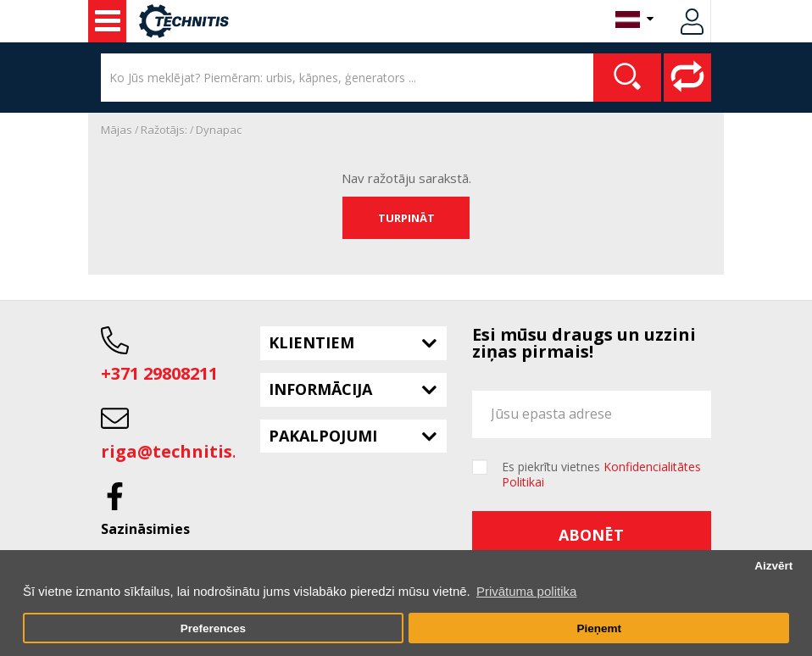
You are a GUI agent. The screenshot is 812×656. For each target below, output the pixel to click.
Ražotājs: (164, 130)
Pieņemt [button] (599, 628)
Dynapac (219, 130)
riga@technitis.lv (176, 451)
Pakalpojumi (323, 436)
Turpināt (406, 218)
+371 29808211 (159, 373)
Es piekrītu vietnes (601, 475)
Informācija (320, 389)
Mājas (117, 130)
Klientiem (311, 342)
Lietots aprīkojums (108, 21)
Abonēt (591, 535)
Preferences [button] (213, 628)
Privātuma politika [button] (526, 591)
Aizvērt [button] (773, 566)
